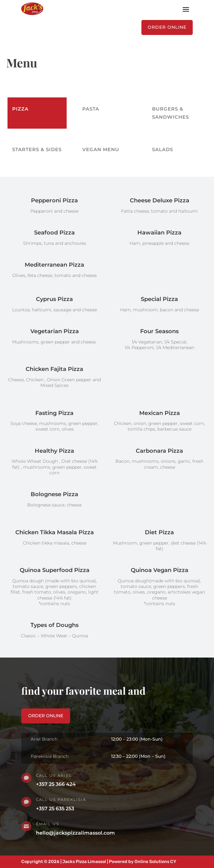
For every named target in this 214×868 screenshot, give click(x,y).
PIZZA (20, 109)
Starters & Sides (37, 149)
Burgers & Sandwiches (171, 113)
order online (46, 716)
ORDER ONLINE (167, 27)
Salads (163, 149)
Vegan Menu (101, 149)
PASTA (91, 109)
